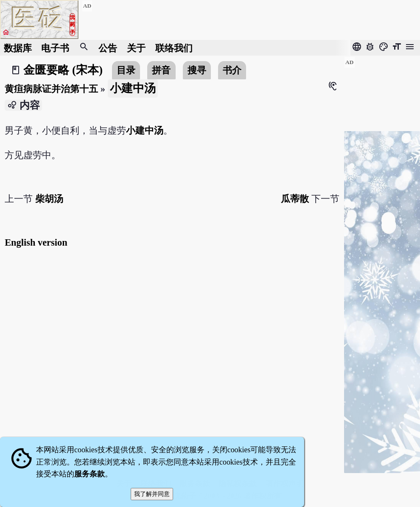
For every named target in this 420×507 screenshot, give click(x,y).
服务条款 (90, 474)
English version (36, 242)
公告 (108, 48)
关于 (136, 48)
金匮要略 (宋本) (63, 70)
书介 (232, 70)
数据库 (18, 48)
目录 (126, 70)
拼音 (161, 70)
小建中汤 (145, 130)
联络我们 (174, 48)
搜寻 (197, 70)
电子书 (55, 48)
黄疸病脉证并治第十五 (51, 89)
